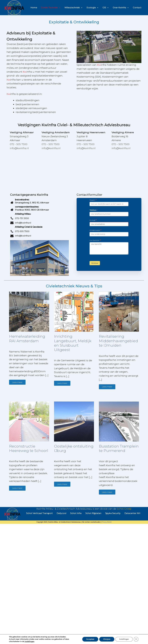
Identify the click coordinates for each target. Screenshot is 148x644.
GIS (106, 8)
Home (34, 8)
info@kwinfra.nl (19, 148)
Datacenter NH (132, 513)
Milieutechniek (74, 8)
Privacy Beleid (107, 522)
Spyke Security (113, 513)
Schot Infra (76, 513)
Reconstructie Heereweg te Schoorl (29, 448)
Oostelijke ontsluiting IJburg (74, 448)
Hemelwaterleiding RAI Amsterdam (27, 339)
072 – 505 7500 (51, 144)
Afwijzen (107, 639)
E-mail (93, 220)
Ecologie (93, 8)
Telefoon (94, 210)
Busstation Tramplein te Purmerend (119, 448)
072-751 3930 (22, 218)
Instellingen (124, 639)
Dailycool (61, 513)
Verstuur (95, 263)
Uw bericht (95, 240)
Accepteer (90, 639)
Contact (137, 8)
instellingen (29, 642)
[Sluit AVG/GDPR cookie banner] (136, 639)
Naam (93, 200)
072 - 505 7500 (19, 144)
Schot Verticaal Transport (39, 513)
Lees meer (17, 382)
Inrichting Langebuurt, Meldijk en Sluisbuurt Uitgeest (73, 343)
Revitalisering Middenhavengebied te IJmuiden (118, 341)
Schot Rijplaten (93, 513)
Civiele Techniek (51, 8)
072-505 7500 (22, 231)
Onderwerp (95, 230)
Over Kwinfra (121, 8)
